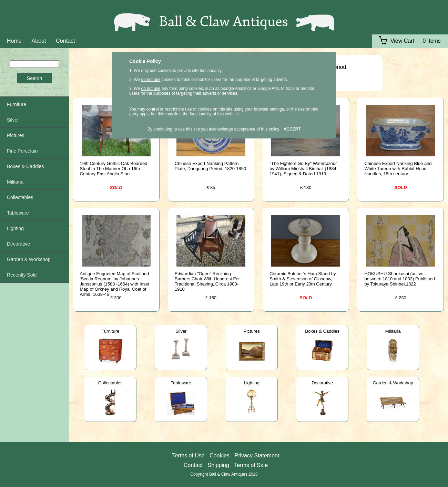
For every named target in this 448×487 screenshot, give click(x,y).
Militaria (393, 331)
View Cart (397, 41)
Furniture (110, 331)
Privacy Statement (257, 455)
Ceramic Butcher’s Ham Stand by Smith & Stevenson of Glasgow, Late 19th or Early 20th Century (303, 279)
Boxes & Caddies (322, 331)
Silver (181, 331)
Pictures (252, 331)
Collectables (110, 383)
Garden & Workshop (393, 383)
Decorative (322, 383)
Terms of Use (189, 455)
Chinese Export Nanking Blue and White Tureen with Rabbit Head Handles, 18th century (398, 169)
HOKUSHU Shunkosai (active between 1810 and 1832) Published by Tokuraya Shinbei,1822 (400, 279)
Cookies (220, 455)
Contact (65, 41)
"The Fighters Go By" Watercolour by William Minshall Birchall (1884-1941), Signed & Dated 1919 (304, 169)
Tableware (181, 383)
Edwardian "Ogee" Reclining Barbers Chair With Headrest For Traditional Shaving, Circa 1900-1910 (207, 281)
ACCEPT (292, 129)
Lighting (252, 383)
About (39, 41)
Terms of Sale (251, 465)
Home (14, 41)
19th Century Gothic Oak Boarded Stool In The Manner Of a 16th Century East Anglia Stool (114, 169)
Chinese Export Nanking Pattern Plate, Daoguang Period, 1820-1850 (210, 166)
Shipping (218, 465)
